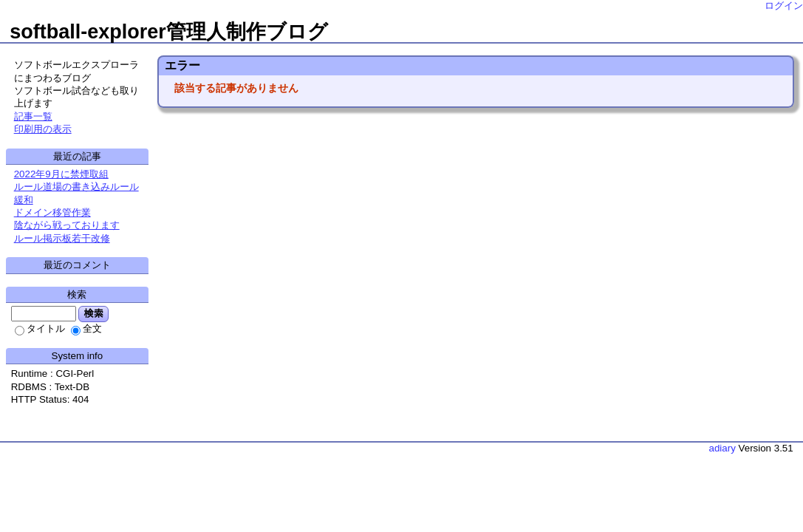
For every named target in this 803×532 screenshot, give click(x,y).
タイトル (40, 328)
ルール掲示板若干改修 (62, 238)
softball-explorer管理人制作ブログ (169, 32)
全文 (86, 328)
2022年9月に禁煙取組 (61, 174)
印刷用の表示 (43, 129)
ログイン (784, 6)
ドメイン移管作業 (52, 212)
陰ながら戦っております (67, 225)
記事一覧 (33, 116)
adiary (722, 448)
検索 (93, 313)
